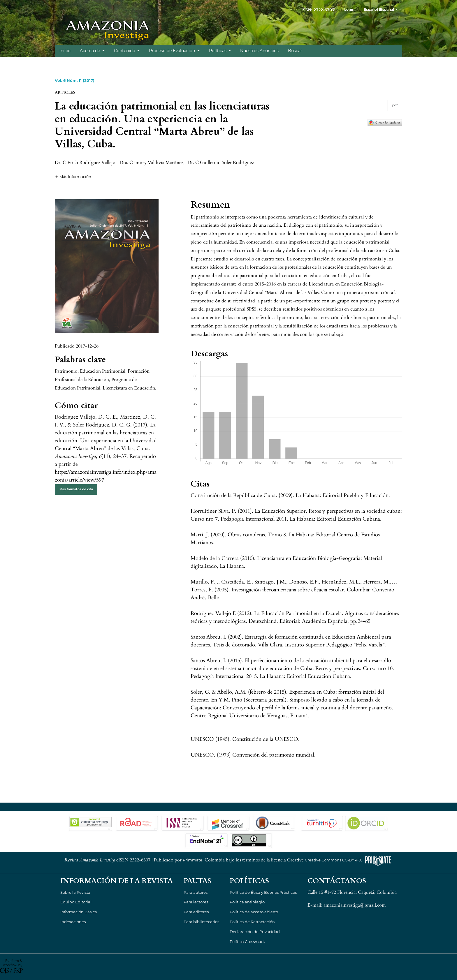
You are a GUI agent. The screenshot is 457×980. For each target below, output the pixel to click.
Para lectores (196, 902)
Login (349, 9)
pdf (395, 105)
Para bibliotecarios (201, 922)
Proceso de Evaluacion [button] (173, 51)
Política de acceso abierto (254, 912)
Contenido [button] (125, 51)
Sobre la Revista (75, 892)
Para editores (196, 912)
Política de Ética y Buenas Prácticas (263, 892)
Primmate (193, 860)
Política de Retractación (252, 922)
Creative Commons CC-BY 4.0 (333, 860)
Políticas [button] (218, 51)
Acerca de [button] (90, 51)
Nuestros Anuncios (259, 51)
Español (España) (383, 9)
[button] (73, 176)
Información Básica (79, 912)
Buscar (295, 51)
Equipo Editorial (76, 902)
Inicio (65, 51)
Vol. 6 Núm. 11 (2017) (75, 80)
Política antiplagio (247, 902)
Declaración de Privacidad (255, 932)
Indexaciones (73, 922)
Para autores (196, 892)
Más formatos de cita (76, 489)
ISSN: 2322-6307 (318, 10)
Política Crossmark (247, 942)
